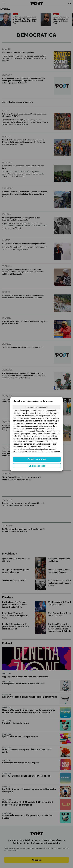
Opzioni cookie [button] (37, 466)
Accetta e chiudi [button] (37, 459)
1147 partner (38, 441)
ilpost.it (48, 444)
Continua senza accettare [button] (36, 407)
